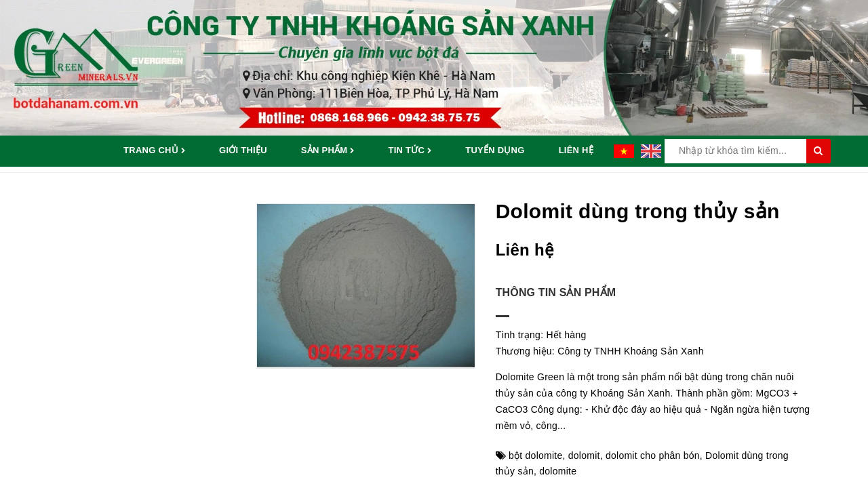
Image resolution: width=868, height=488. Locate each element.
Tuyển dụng (495, 150)
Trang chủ (154, 151)
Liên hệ (576, 150)
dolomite (558, 471)
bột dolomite (535, 455)
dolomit (584, 455)
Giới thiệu (243, 150)
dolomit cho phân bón (653, 455)
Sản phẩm (328, 151)
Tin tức (410, 151)
